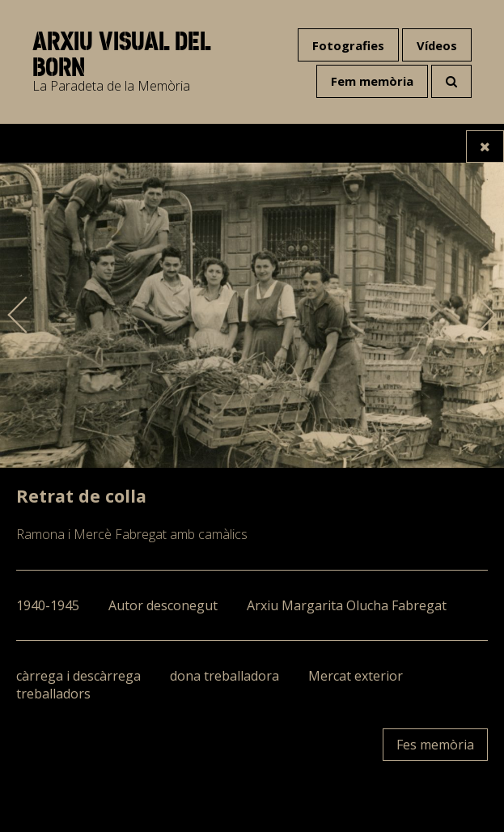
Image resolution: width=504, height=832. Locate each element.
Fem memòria (372, 81)
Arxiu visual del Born (121, 54)
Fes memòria (435, 745)
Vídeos (437, 45)
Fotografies (348, 45)
